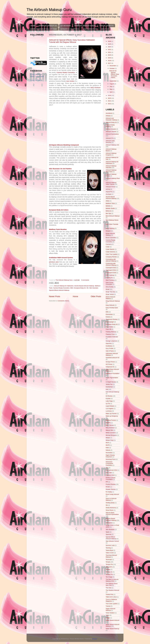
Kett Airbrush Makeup (112, 392)
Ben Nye (108, 213)
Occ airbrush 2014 (111, 470)
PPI (107, 482)
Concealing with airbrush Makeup (111, 260)
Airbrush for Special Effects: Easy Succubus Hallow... (114, 74)
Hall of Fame (110, 351)
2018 (110, 61)
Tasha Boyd (109, 550)
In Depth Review (111, 382)
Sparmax (109, 534)
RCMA (108, 487)
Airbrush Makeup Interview (111, 167)
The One (108, 588)
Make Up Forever (111, 414)
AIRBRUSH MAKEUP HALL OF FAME (44, 29)
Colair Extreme (110, 252)
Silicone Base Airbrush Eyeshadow (112, 514)
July (111, 86)
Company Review (111, 257)
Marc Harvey (110, 425)
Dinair (108, 289)
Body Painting (110, 228)
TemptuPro (109, 567)
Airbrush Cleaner (111, 132)
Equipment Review (112, 319)
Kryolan (108, 398)
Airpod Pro (109, 192)
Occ (107, 468)
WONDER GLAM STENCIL (70, 29)
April (111, 92)
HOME (33, 26)
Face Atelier (109, 327)
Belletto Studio (110, 208)
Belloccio (109, 211)
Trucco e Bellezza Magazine (111, 600)
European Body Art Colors (59, 210)
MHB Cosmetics (111, 433)
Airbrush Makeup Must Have (111, 171)
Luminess (109, 411)
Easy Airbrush (110, 305)
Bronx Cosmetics (111, 238)
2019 (110, 58)
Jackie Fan (109, 384)
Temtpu (108, 569)
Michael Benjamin (111, 435)
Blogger (95, 639)
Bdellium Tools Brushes (58, 229)
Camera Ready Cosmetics (66, 72)
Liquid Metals (110, 406)
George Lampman (111, 341)
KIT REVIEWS (66, 26)
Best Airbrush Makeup (113, 216)
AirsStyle (108, 194)
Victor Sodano (110, 613)
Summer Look (110, 545)
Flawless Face (110, 334)
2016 (110, 95)
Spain (108, 532)
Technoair (109, 559)
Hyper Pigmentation (112, 378)
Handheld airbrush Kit (112, 358)
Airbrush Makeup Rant (113, 178)
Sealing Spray (110, 503)
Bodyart (108, 231)
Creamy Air (109, 278)
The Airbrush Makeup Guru (49, 10)
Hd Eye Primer (110, 362)
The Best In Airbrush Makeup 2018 (112, 580)
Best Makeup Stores (112, 220)
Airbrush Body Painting (110, 126)
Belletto (108, 206)
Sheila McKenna (111, 508)
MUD (107, 443)
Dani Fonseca (110, 280)
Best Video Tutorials (112, 224)
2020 (110, 55)
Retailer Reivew (111, 489)
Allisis (108, 201)
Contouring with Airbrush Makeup (111, 264)
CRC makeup (110, 275)
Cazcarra (109, 244)
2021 (110, 52)
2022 (110, 50)
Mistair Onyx (110, 440)
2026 (110, 41)
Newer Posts (55, 296)
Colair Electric (110, 249)
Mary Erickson (96, 88)
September (113, 81)
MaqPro (108, 423)
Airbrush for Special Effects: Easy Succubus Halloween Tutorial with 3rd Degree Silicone (72, 41)
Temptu (108, 562)
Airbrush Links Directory (110, 142)
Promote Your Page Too (36, 80)
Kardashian (109, 387)
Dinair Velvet (110, 294)
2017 (110, 63)
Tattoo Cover (110, 553)
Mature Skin (109, 430)
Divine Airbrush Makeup (110, 298)
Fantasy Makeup (111, 332)
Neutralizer (109, 453)
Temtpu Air (109, 572)
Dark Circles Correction (110, 283)
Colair (108, 247)
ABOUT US (105, 29)
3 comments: (85, 280)
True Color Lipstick (112, 604)
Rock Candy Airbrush (112, 494)
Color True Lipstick (112, 254)
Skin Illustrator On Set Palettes (60, 169)
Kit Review (109, 396)
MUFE (108, 445)
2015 (110, 98)
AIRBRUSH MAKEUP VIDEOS (85, 26)
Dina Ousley (110, 287)
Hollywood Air (110, 367)
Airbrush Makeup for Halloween (64, 286)
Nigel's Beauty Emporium (110, 456)
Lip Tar (108, 403)
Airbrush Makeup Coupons (111, 154)
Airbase (108, 116)
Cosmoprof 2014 (111, 270)
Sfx (87, 288)
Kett (107, 389)
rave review (70, 81)
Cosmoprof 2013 (111, 268)
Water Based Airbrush (113, 620)
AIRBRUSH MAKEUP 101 (48, 26)
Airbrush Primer (111, 187)
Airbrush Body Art (111, 122)
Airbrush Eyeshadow (112, 134)
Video (107, 615)
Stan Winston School (112, 541)
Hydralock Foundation (113, 373)
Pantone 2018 (110, 475)
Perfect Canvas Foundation (111, 478)
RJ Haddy (109, 492)
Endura (108, 317)
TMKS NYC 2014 (111, 597)
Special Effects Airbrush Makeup (59, 290)
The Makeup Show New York (112, 584)
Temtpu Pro (109, 574)
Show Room (110, 510)
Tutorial (108, 606)
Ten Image (109, 577)
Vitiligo (108, 618)
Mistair (108, 438)
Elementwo (109, 314)
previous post (54, 262)
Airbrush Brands (111, 129)
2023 (110, 47)
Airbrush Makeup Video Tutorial (111, 183)
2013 (110, 104)
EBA (72, 288)
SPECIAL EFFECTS (106, 26)
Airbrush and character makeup (111, 119)
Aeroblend (109, 113)
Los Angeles (110, 408)
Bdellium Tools (110, 203)
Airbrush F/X (110, 138)
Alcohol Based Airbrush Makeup (84, 286)
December (113, 66)
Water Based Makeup (112, 629)
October (112, 68)
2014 (110, 101)
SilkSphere (109, 523)
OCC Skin (109, 473)
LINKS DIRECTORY (90, 29)
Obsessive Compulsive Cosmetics (109, 463)
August (112, 84)
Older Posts (96, 296)
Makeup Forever (111, 420)
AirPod (108, 189)
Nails (107, 448)
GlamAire (109, 343)
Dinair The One (110, 292)
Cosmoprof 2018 (111, 273)
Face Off (108, 329)
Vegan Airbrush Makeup (111, 609)
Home (75, 296)
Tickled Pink (109, 594)
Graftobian (109, 346)
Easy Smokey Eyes (112, 308)
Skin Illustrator (94, 288)
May (111, 89)
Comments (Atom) (63, 301)
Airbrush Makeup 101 (112, 145)
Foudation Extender (112, 337)
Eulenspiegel (110, 322)
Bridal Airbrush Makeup (110, 234)
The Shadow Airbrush (112, 590)
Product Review (111, 484)
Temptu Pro (109, 564)
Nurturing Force (111, 459)
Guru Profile (109, 348)
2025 (110, 44)
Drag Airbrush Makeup (113, 301)
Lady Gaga (109, 401)
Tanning (108, 548)
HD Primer (109, 364)
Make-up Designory (112, 416)
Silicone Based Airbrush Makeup (111, 519)
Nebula (108, 450)
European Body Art (80, 288)
